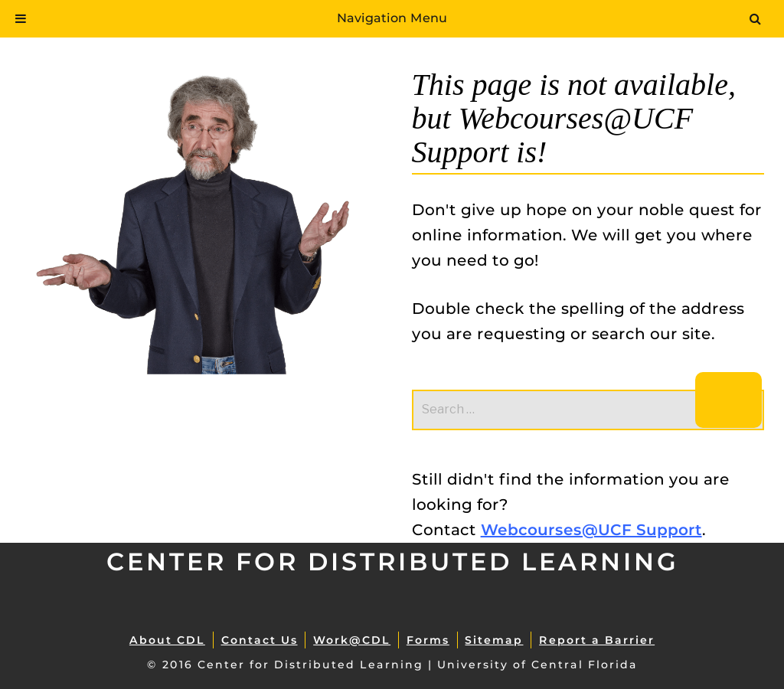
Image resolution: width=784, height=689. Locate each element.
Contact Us (260, 640)
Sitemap (494, 640)
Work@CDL (352, 640)
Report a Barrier (597, 640)
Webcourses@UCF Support (591, 530)
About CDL (167, 640)
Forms (428, 640)
